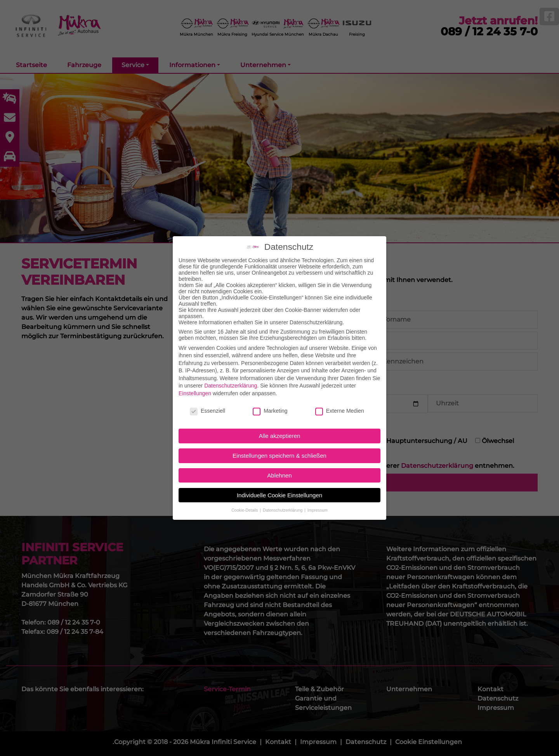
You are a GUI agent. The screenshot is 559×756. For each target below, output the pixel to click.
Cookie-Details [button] (245, 503)
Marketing (270, 404)
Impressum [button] (318, 503)
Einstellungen (195, 386)
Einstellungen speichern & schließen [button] (279, 449)
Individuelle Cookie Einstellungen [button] (279, 488)
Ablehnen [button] (279, 468)
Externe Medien (340, 404)
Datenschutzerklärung (231, 379)
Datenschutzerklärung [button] (283, 503)
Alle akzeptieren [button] (280, 429)
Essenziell (207, 404)
